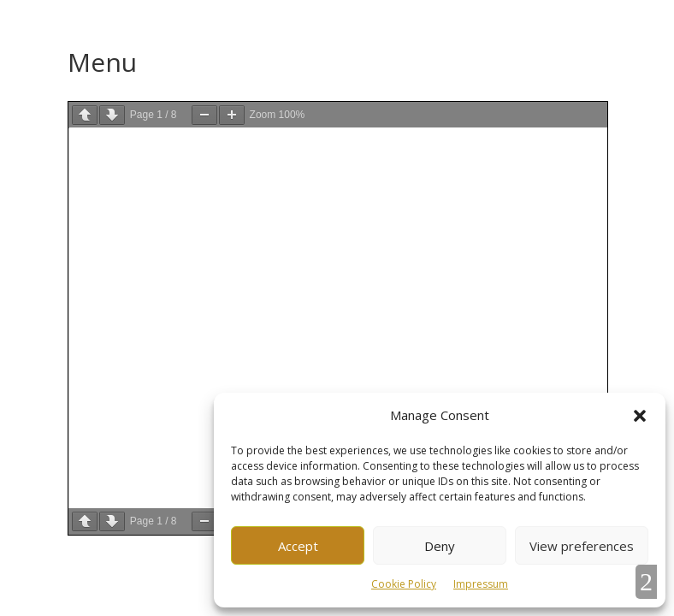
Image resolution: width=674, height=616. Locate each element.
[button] (640, 416)
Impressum (481, 584)
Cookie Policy (404, 584)
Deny (440, 546)
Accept (298, 546)
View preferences (582, 546)
